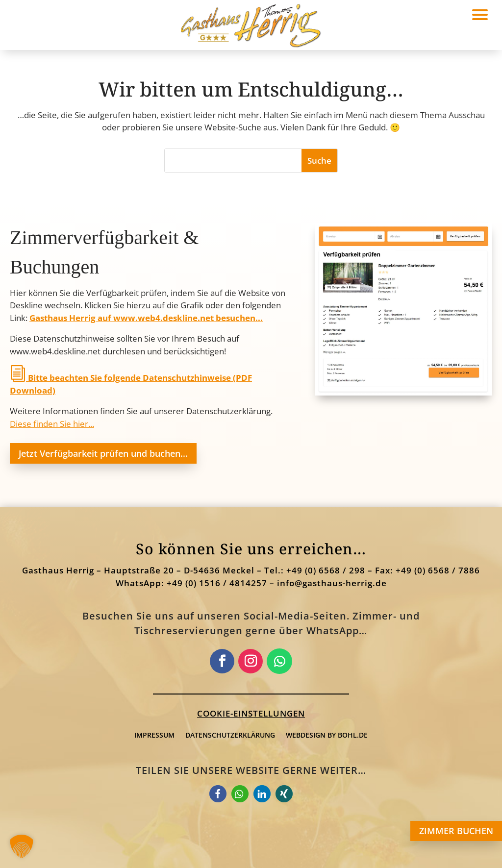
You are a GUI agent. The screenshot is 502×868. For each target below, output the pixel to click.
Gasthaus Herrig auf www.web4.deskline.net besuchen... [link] (146, 318)
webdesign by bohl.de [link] (327, 735)
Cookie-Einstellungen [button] (251, 713)
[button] (319, 161)
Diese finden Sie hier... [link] (52, 424)
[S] (233, 161)
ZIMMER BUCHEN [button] (456, 831)
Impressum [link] (154, 735)
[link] (404, 392)
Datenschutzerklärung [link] (230, 735)
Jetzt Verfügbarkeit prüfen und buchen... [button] (103, 453)
